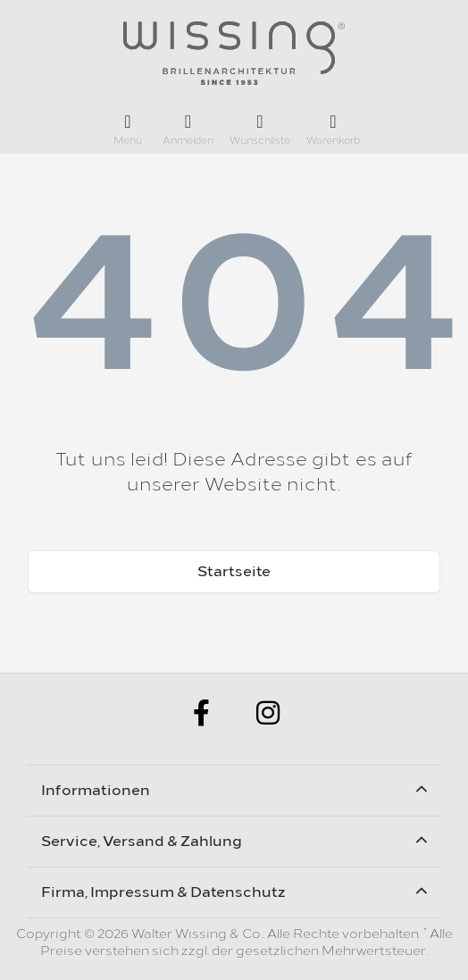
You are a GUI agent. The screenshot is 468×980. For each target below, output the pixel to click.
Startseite (234, 571)
